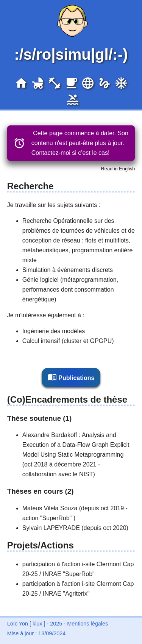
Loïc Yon (18, 624)
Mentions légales (87, 624)
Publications (71, 377)
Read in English (118, 169)
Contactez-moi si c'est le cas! (71, 153)
